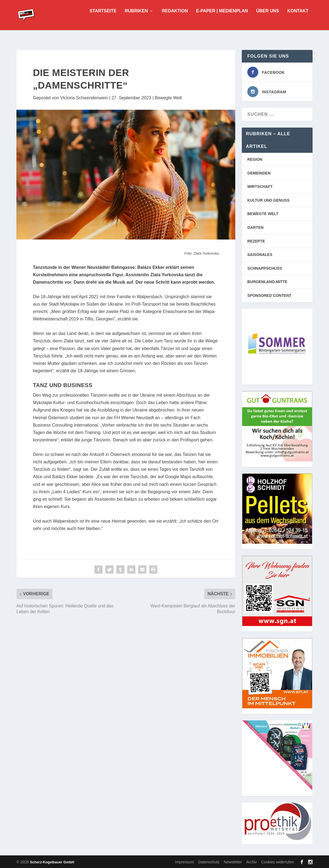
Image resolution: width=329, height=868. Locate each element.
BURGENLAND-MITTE (267, 281)
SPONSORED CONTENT (269, 295)
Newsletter (233, 861)
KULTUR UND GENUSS (268, 200)
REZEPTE (256, 241)
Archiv (252, 861)
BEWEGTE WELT (263, 213)
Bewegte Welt (168, 97)
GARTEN (255, 227)
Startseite (103, 19)
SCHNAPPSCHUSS (265, 268)
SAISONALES (260, 254)
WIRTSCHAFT (260, 186)
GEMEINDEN (259, 173)
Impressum (184, 861)
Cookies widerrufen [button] (277, 861)
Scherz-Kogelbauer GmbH (52, 862)
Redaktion (175, 19)
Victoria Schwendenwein (84, 97)
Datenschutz (209, 861)
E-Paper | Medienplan (222, 19)
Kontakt (298, 19)
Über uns (268, 19)
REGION (255, 159)
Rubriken (136, 19)
